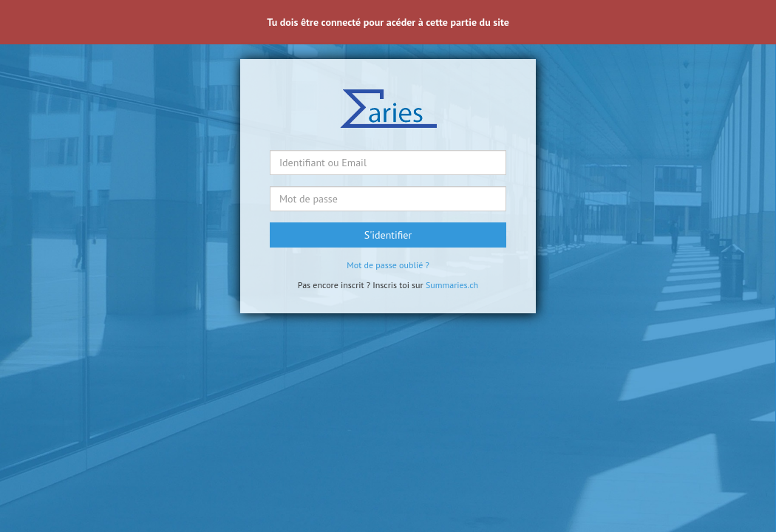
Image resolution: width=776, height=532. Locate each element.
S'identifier (388, 235)
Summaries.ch (452, 285)
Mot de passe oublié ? (388, 265)
